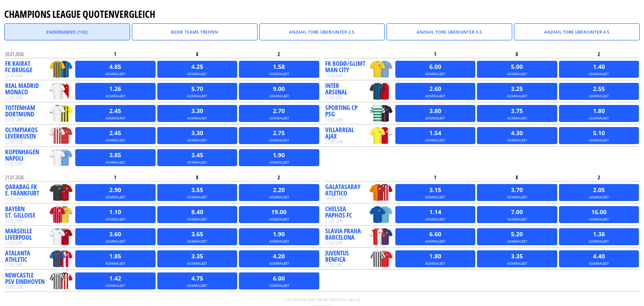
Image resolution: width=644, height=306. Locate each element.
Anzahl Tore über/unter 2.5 (322, 32)
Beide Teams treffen (194, 32)
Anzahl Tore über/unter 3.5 (449, 32)
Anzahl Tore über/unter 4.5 (577, 32)
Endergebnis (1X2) (67, 32)
